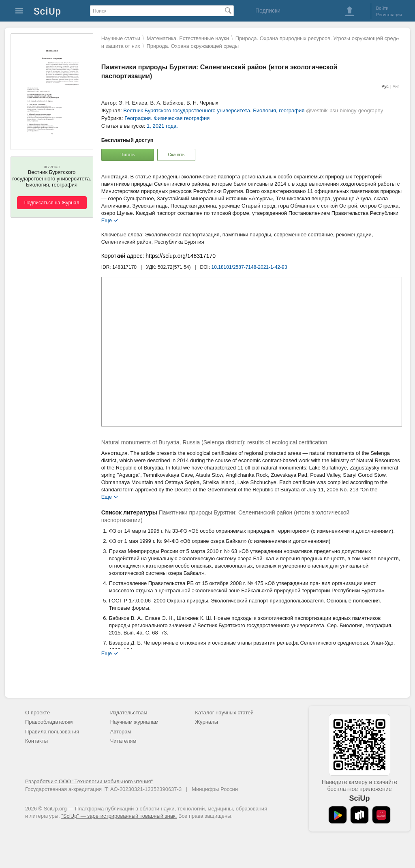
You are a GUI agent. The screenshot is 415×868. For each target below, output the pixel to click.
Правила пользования (52, 732)
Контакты (36, 741)
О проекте (37, 713)
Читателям (123, 741)
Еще (107, 220)
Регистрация (389, 15)
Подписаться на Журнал (52, 203)
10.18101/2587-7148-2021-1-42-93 (249, 267)
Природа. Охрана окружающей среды (193, 46)
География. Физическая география (167, 118)
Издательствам (129, 713)
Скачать (176, 154)
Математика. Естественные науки (188, 38)
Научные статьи (121, 38)
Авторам (121, 732)
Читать (127, 154)
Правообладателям (49, 722)
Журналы (206, 722)
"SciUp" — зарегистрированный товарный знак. (119, 816)
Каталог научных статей (224, 713)
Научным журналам (134, 722)
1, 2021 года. (162, 126)
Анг (396, 87)
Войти (382, 8)
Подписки (268, 11)
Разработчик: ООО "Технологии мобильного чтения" (89, 781)
